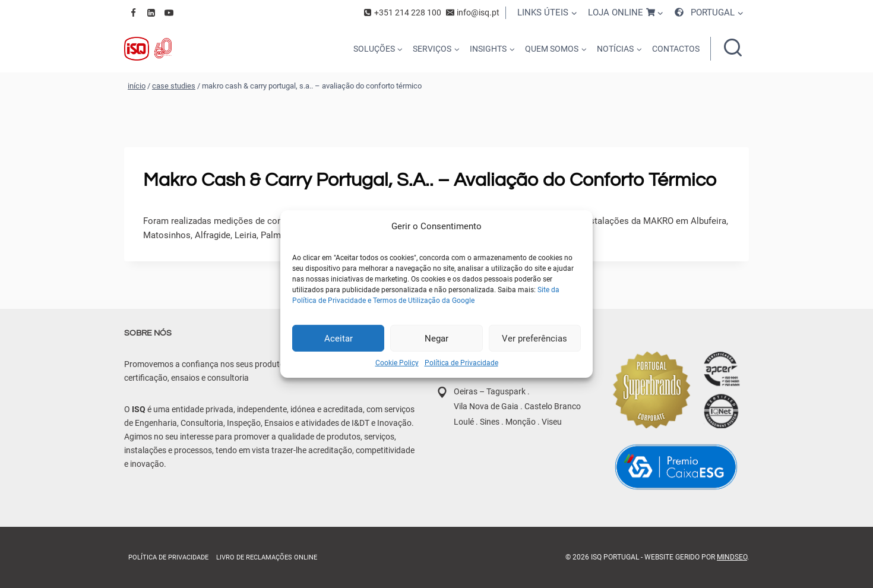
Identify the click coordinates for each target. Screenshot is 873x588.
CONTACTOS (676, 49)
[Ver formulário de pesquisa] (733, 49)
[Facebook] (133, 12)
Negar (436, 338)
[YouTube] (169, 12)
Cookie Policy (397, 363)
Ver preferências (534, 338)
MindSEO (732, 557)
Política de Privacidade (461, 363)
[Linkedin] (151, 12)
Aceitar (339, 338)
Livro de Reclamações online (267, 557)
